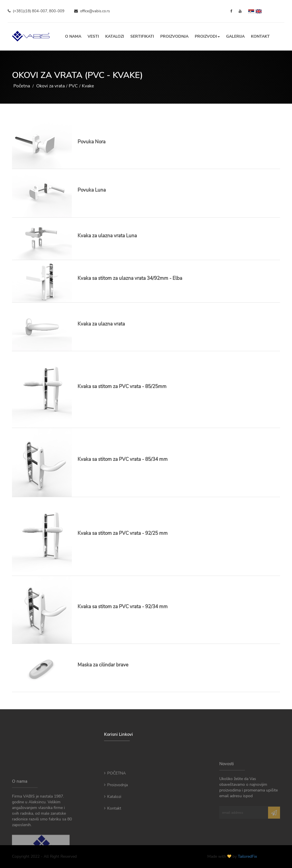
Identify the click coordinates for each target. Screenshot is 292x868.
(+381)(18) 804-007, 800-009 (36, 11)
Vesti (93, 36)
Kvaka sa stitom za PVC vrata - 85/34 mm (123, 459)
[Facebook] (231, 11)
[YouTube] (240, 11)
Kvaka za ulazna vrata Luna (107, 236)
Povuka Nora (92, 142)
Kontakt (260, 36)
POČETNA (115, 791)
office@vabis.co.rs (92, 11)
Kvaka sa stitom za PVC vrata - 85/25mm (122, 386)
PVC (73, 86)
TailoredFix (247, 856)
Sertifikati (142, 36)
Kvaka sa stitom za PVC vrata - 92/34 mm (123, 607)
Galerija (235, 36)
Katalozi (115, 36)
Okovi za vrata (50, 86)
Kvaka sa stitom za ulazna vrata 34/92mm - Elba (130, 278)
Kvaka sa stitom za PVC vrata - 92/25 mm (123, 533)
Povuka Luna (92, 190)
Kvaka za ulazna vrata (101, 324)
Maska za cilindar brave (103, 665)
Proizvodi (207, 36)
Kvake (88, 86)
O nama (73, 36)
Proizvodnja (174, 36)
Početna (22, 86)
